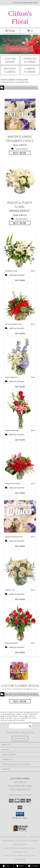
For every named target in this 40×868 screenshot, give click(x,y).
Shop (10, 31)
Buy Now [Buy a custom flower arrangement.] (20, 701)
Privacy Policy (10, 856)
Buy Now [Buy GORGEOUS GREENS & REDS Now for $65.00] (20, 333)
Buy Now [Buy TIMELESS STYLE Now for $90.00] (20, 599)
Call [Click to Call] (7, 866)
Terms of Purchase (26, 856)
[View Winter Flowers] (20, 44)
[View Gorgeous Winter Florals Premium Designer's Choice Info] (20, 516)
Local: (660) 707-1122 (20, 790)
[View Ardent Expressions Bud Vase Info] (20, 410)
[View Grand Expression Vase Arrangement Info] (20, 357)
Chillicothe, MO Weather (15, 848)
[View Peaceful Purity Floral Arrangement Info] (20, 181)
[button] (20, 814)
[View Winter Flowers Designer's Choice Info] (20, 114)
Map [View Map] (20, 866)
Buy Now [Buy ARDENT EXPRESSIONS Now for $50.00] (20, 440)
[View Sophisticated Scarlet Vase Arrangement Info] (20, 463)
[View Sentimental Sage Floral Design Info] (20, 251)
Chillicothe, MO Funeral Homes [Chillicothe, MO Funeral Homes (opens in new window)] (14, 837)
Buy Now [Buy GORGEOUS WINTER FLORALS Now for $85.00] (20, 546)
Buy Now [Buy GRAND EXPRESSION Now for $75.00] (20, 387)
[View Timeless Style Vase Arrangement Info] (20, 570)
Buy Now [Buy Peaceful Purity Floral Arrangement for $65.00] (20, 223)
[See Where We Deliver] (20, 738)
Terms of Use (20, 859)
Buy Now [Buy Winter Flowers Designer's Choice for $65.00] (20, 153)
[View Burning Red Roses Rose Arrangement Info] (20, 623)
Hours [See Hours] (33, 866)
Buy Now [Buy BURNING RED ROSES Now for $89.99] (20, 652)
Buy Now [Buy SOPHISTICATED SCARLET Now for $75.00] (20, 493)
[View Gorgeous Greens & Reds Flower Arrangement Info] (20, 304)
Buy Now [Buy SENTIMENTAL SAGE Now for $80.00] (20, 280)
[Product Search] (20, 726)
